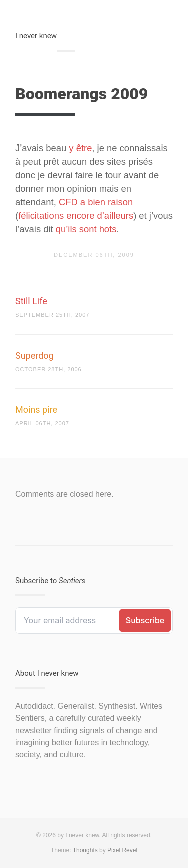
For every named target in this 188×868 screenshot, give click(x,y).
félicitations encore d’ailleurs (76, 215)
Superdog (34, 355)
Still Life (31, 301)
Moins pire (36, 410)
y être (80, 148)
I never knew (36, 36)
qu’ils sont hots (86, 229)
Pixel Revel (122, 850)
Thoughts (85, 850)
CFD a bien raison (96, 202)
